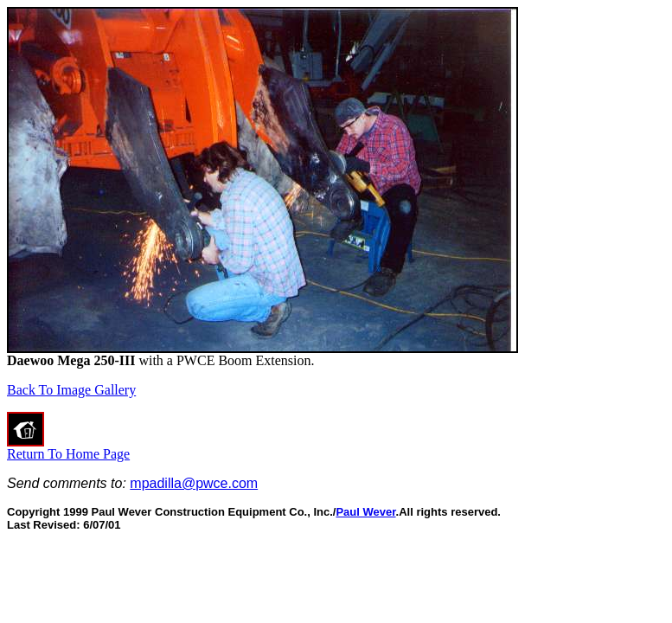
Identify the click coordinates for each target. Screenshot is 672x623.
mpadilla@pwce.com (194, 483)
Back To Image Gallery (71, 390)
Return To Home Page (68, 454)
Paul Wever (365, 512)
